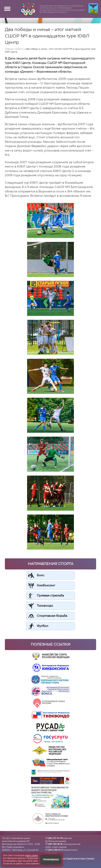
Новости (19, 49)
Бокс (41, 575)
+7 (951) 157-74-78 (54, 838)
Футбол (43, 626)
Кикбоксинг (46, 585)
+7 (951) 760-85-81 (54, 844)
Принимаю (51, 860)
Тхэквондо (45, 606)
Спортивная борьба (52, 616)
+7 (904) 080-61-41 (54, 850)
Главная (9, 49)
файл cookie (32, 855)
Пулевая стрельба (50, 595)
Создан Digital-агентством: (76, 859)
